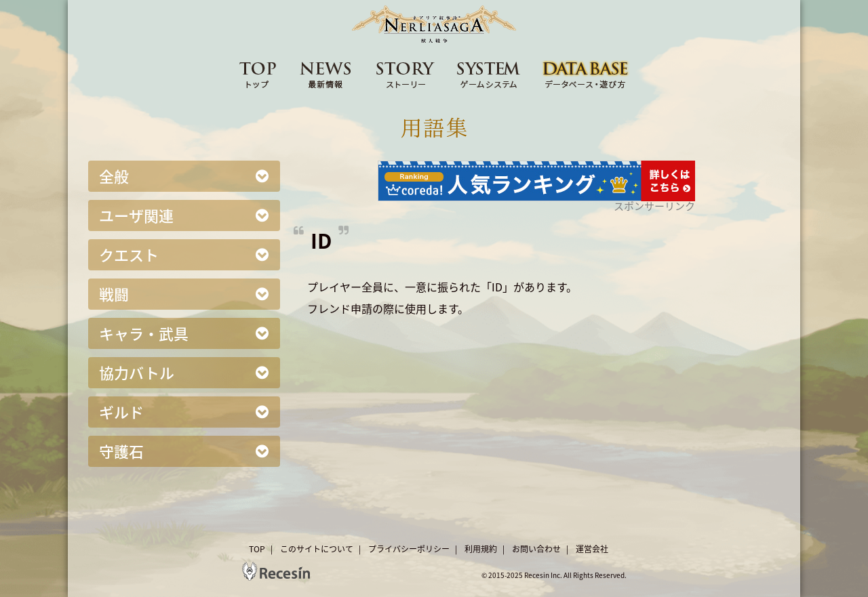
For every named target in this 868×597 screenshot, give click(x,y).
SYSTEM (489, 74)
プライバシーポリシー (409, 549)
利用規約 (481, 549)
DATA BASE (586, 74)
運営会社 (592, 549)
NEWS (326, 74)
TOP (258, 74)
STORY (406, 74)
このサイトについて (317, 549)
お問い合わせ (536, 549)
